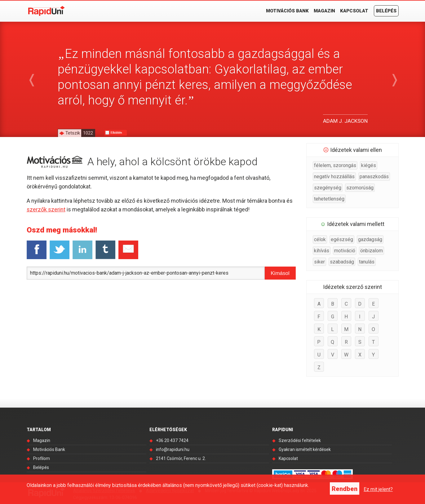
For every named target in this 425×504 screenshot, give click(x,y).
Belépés (386, 11)
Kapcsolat (354, 11)
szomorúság (360, 188)
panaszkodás (374, 177)
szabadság (342, 262)
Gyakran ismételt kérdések (305, 449)
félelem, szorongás (335, 165)
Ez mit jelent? (378, 489)
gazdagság (370, 239)
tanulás (367, 262)
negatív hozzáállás (334, 177)
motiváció (345, 251)
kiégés (369, 165)
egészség (342, 239)
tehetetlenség (329, 199)
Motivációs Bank (287, 11)
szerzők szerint (46, 209)
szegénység (328, 188)
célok (320, 239)
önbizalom (372, 251)
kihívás (322, 251)
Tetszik (80, 133)
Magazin (324, 11)
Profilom (42, 458)
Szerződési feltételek (300, 440)
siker (319, 262)
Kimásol (280, 273)
